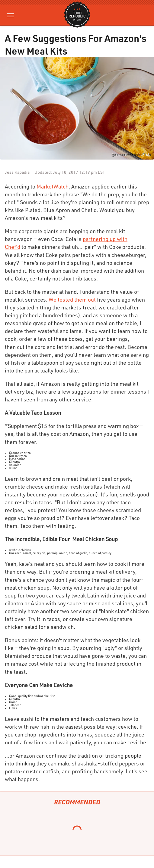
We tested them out (72, 299)
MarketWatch (53, 186)
